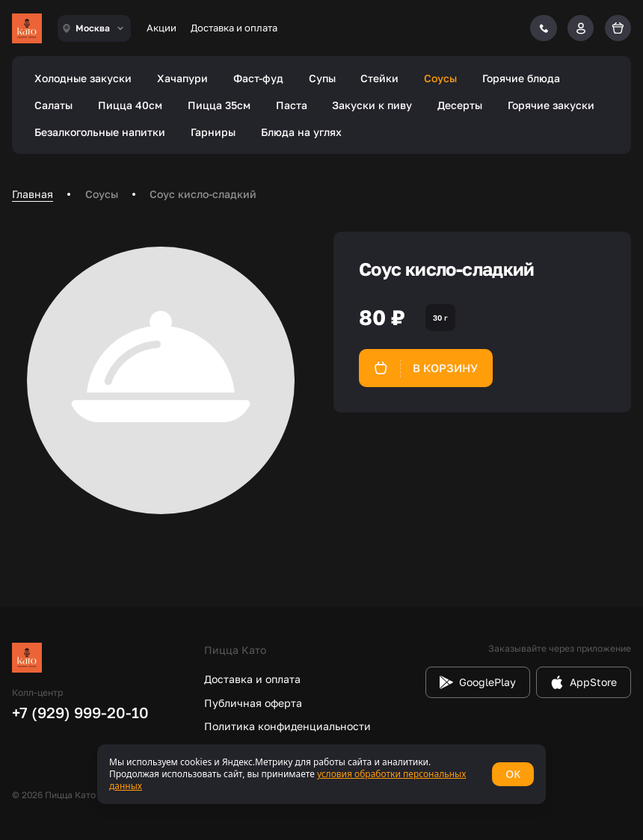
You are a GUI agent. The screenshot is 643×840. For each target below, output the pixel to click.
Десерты (460, 105)
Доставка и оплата (234, 28)
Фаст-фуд (258, 78)
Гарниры (213, 132)
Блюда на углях (301, 132)
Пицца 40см (130, 105)
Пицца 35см (219, 105)
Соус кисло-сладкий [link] (203, 194)
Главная (33, 194)
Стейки (379, 78)
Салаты (53, 105)
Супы (322, 78)
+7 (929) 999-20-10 (80, 712)
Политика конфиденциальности (287, 726)
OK (513, 774)
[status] (321, 774)
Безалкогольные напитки (100, 132)
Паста (292, 105)
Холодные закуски (83, 78)
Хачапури (182, 78)
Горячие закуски (551, 105)
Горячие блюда (521, 78)
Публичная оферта (253, 703)
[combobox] (94, 28)
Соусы (440, 78)
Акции (161, 28)
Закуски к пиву (372, 105)
